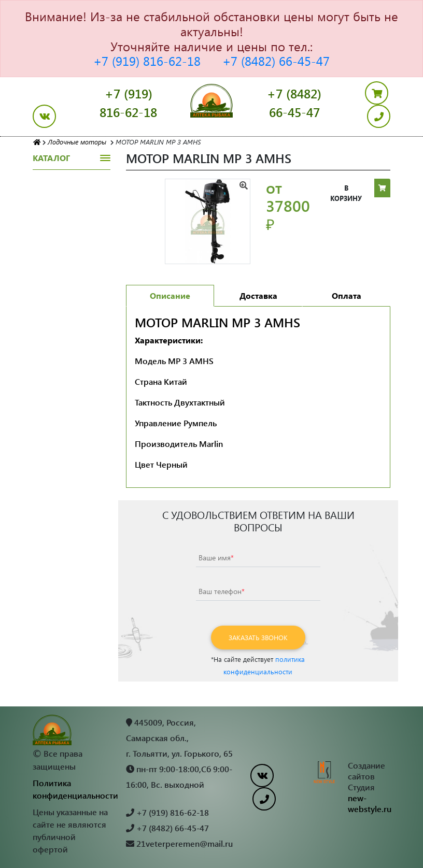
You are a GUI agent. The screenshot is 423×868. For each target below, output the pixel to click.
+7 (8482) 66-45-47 (276, 61)
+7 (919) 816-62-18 (147, 61)
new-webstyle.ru (370, 803)
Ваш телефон (222, 591)
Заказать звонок (258, 637)
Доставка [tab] (258, 295)
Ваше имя (216, 558)
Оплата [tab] (347, 295)
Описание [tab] (170, 295)
